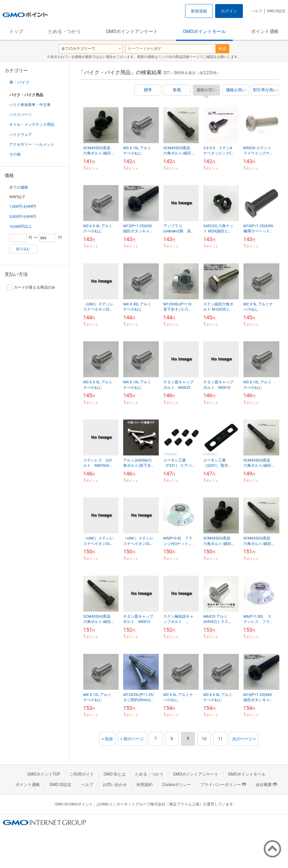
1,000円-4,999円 (23, 206)
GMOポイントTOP (44, 774)
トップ (16, 31)
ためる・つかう (64, 31)
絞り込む (23, 249)
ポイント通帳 (265, 31)
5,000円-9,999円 (23, 217)
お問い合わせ (115, 785)
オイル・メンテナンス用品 (32, 124)
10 (204, 739)
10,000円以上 (21, 226)
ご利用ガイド (82, 774)
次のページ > (244, 739)
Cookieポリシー (177, 785)
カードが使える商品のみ (31, 287)
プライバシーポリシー (223, 785)
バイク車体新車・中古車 (30, 105)
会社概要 (266, 785)
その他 (15, 154)
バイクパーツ (21, 115)
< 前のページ (132, 739)
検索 (222, 49)
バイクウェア (21, 135)
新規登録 (199, 11)
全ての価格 (19, 187)
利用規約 (145, 785)
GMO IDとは (115, 774)
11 (220, 739)
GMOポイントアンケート (132, 31)
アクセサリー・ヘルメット (32, 144)
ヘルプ (257, 11)
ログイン (229, 11)
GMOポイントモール (204, 31)
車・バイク (19, 82)
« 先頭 (107, 739)
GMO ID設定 (276, 11)
